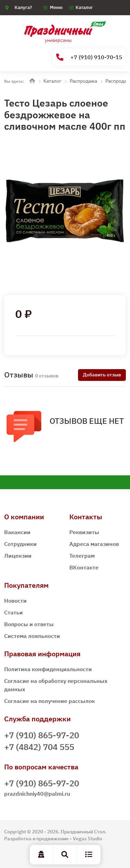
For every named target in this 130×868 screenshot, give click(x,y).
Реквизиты (84, 532)
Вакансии (17, 532)
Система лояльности (32, 636)
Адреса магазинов (94, 544)
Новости (15, 601)
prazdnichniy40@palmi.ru (37, 794)
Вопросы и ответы (29, 624)
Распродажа (83, 81)
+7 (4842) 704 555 (39, 747)
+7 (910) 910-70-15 (89, 57)
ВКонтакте (84, 567)
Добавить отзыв (102, 375)
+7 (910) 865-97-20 (42, 735)
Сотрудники (20, 544)
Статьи (14, 612)
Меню (56, 7)
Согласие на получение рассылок (50, 701)
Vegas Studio (88, 839)
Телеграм (82, 556)
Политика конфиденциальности (48, 669)
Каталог (84, 7)
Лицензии (18, 556)
